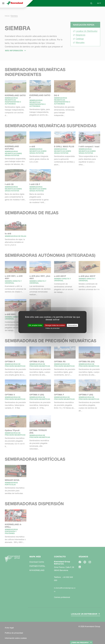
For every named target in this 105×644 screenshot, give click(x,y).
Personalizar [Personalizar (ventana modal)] (72, 325)
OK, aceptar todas (35, 325)
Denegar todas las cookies (55, 325)
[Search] (91, 3)
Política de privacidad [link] (52, 328)
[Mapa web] (3, 3)
